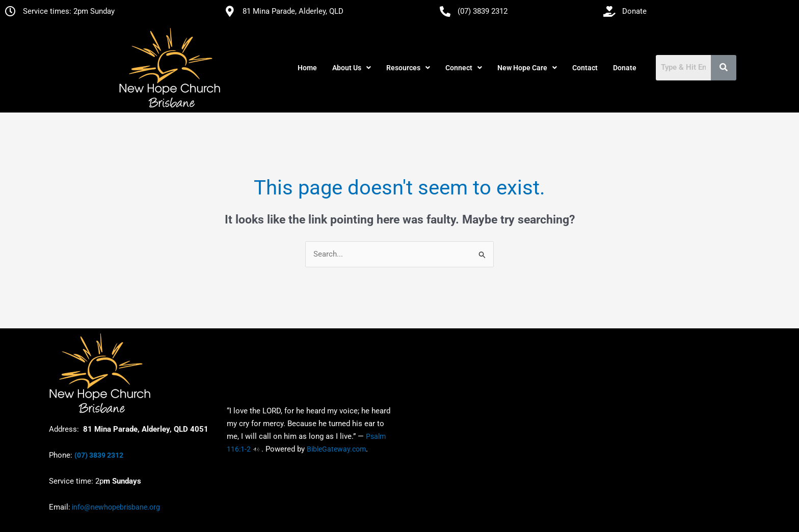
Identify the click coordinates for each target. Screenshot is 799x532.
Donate (625, 68)
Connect (464, 68)
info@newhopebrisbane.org (115, 507)
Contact (585, 68)
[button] (352, 68)
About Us (352, 68)
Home (307, 68)
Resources (408, 68)
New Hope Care (527, 68)
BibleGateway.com (336, 449)
